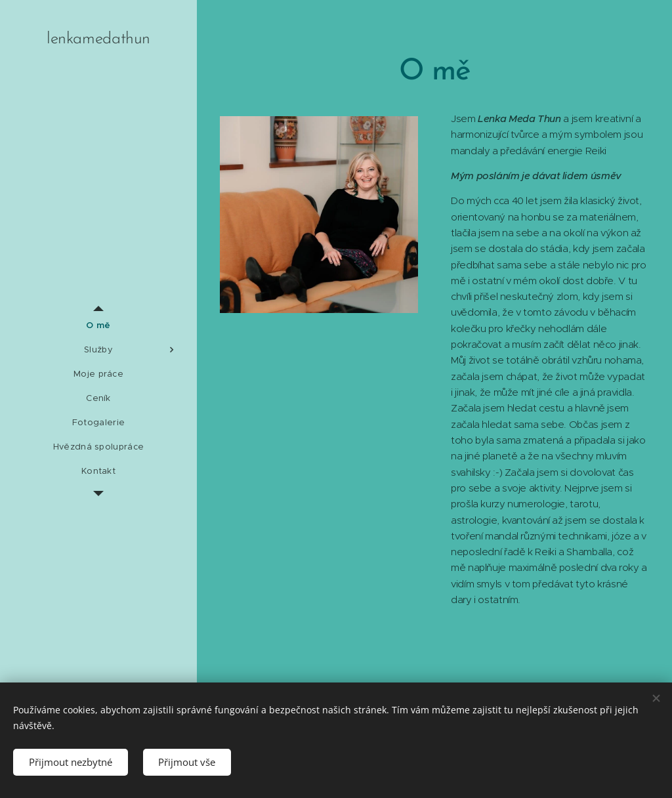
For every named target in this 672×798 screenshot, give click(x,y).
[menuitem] (98, 325)
